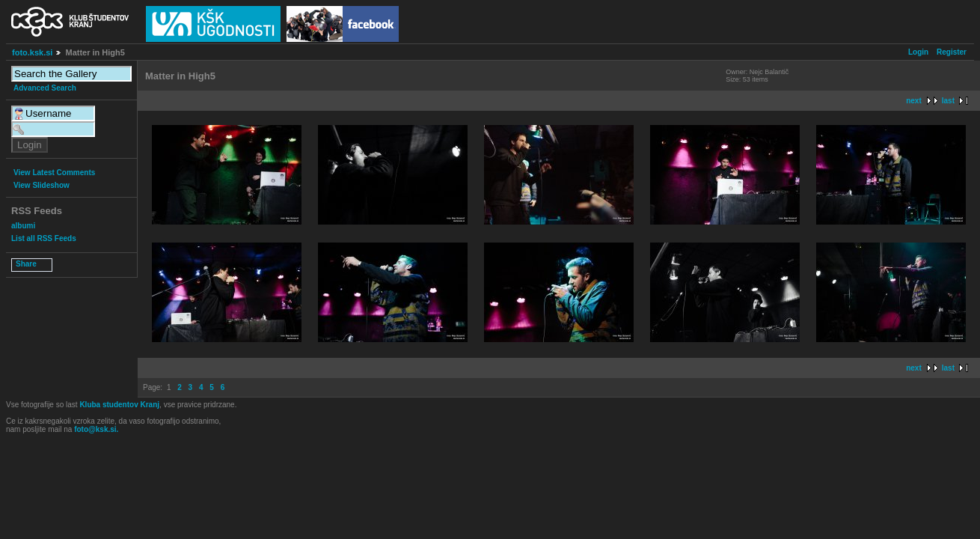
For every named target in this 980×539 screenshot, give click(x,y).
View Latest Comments (54, 173)
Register (952, 52)
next (914, 101)
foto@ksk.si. (96, 429)
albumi (23, 226)
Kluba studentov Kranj (119, 405)
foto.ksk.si (32, 52)
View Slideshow (42, 185)
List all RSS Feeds (44, 238)
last (948, 101)
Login (918, 52)
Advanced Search (45, 88)
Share (26, 264)
